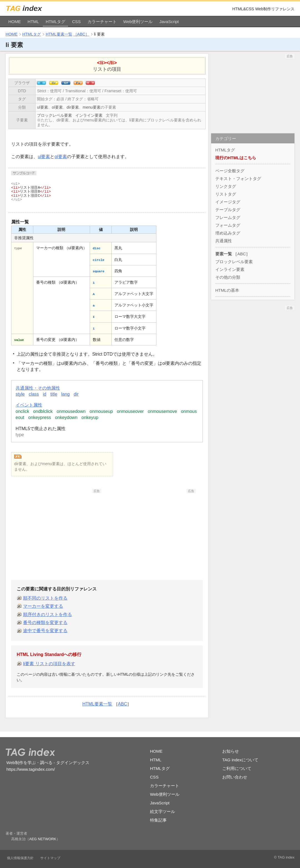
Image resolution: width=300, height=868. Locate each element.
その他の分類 (228, 277)
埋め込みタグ (228, 233)
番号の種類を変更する (45, 623)
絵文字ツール (162, 811)
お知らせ (231, 751)
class (34, 394)
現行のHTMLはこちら (236, 158)
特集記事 (158, 820)
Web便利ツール (138, 22)
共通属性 (224, 241)
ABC (123, 704)
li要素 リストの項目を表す (49, 664)
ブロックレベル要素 (54, 115)
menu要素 (92, 107)
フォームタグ (228, 225)
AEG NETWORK (43, 839)
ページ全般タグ (230, 171)
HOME (15, 22)
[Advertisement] (60, 528)
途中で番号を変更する (45, 631)
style (20, 394)
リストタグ (226, 194)
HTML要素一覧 (59, 34)
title (54, 394)
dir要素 (73, 107)
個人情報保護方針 (20, 858)
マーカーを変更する (43, 606)
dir (76, 394)
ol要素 (57, 107)
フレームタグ (228, 217)
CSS (77, 22)
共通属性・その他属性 (38, 388)
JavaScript (169, 22)
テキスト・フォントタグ (238, 179)
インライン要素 (89, 115)
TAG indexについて (240, 760)
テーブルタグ (228, 210)
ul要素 (42, 107)
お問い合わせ (235, 777)
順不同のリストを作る (45, 598)
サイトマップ (50, 858)
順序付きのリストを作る (47, 614)
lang (66, 394)
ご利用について (237, 768)
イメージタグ (228, 202)
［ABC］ (81, 34)
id (44, 394)
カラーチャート (102, 22)
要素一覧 (224, 254)
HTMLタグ (55, 22)
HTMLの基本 (227, 290)
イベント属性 (29, 405)
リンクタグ (226, 186)
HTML (33, 22)
